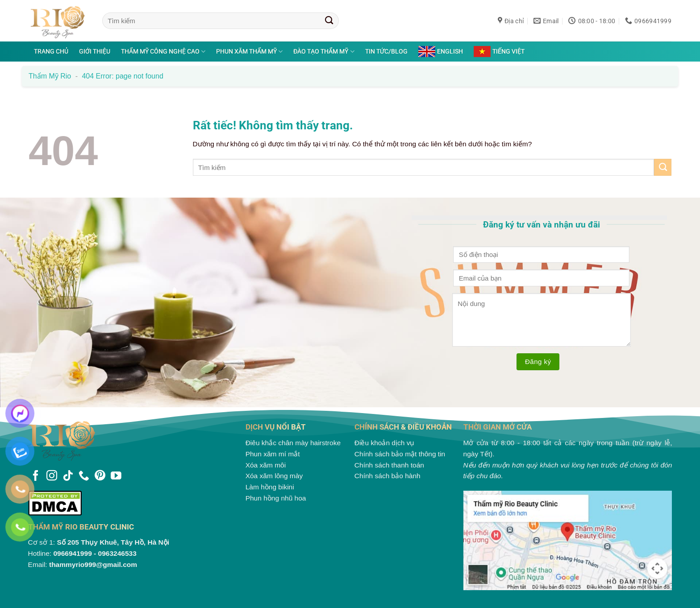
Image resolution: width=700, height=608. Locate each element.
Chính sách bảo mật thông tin (400, 454)
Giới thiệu (95, 51)
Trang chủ (51, 51)
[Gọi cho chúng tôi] (84, 476)
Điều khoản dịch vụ (385, 443)
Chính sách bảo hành (387, 476)
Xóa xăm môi (266, 465)
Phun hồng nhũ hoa (276, 498)
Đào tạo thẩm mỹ (324, 52)
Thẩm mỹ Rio (50, 76)
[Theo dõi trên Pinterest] (100, 476)
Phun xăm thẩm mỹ (249, 52)
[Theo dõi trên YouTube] (116, 476)
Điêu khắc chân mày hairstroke (293, 443)
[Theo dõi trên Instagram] (52, 476)
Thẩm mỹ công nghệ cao (163, 52)
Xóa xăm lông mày (274, 476)
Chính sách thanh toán (389, 465)
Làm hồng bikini (270, 487)
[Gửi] (329, 21)
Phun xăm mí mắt (273, 454)
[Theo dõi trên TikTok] (68, 476)
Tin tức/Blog (386, 51)
